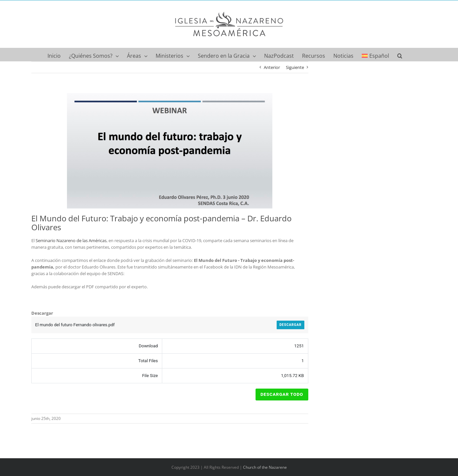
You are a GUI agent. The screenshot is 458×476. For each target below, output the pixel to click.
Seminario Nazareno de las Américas (71, 240)
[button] (400, 54)
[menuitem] (375, 54)
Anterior (272, 67)
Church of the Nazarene (265, 467)
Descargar (290, 325)
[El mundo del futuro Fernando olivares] (170, 151)
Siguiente (295, 67)
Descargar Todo (282, 394)
